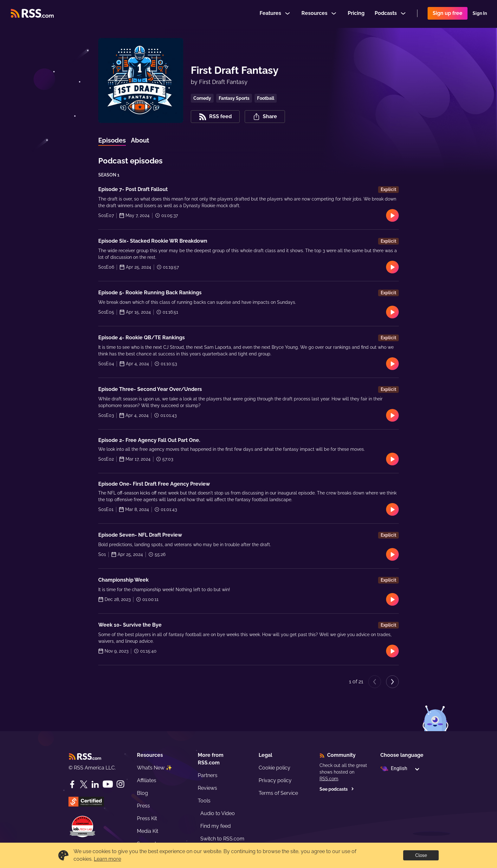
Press (143, 806)
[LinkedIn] (95, 784)
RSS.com (329, 779)
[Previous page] (375, 682)
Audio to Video (218, 813)
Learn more (107, 859)
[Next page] (392, 682)
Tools (204, 801)
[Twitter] (84, 784)
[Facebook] (72, 784)
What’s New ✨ (155, 768)
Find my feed (216, 826)
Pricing (356, 14)
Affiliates (147, 780)
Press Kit (147, 818)
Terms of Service (278, 793)
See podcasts (337, 789)
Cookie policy (274, 768)
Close (421, 855)
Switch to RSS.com (222, 839)
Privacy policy (275, 780)
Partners (208, 775)
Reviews (207, 788)
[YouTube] (108, 784)
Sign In (480, 14)
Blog (142, 793)
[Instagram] (120, 784)
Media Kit (148, 831)
